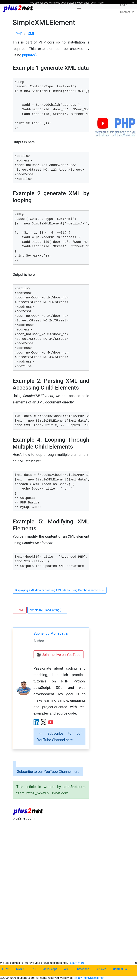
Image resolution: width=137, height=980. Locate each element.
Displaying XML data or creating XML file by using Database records (60, 590)
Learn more (77, 963)
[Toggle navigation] (79, 9)
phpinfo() (29, 55)
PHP (35, 969)
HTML (6, 969)
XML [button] (20, 610)
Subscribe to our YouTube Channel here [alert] (60, 737)
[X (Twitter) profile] (44, 722)
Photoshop (82, 969)
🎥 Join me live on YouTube (59, 655)
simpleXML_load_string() (47, 610)
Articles (101, 969)
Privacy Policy (81, 978)
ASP (67, 969)
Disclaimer (97, 978)
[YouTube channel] (51, 722)
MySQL (21, 969)
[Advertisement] (51, 853)
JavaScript (50, 969)
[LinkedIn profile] (36, 722)
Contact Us (127, 12)
